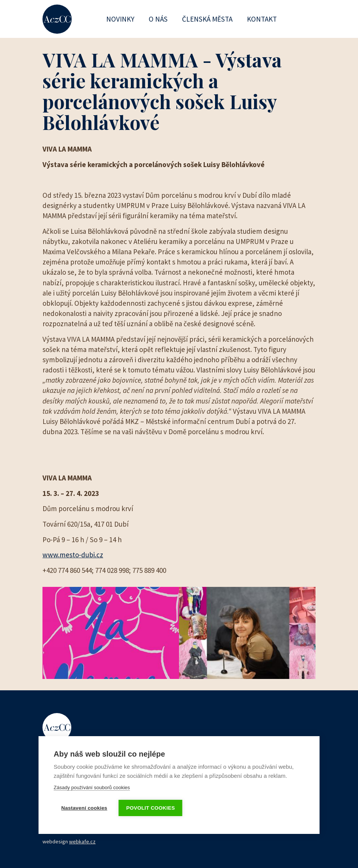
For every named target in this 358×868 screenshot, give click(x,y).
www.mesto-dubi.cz (73, 555)
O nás (158, 19)
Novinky (120, 19)
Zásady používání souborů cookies (92, 787)
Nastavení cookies (84, 808)
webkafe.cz (82, 841)
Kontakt (262, 19)
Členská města (207, 19)
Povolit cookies (151, 808)
